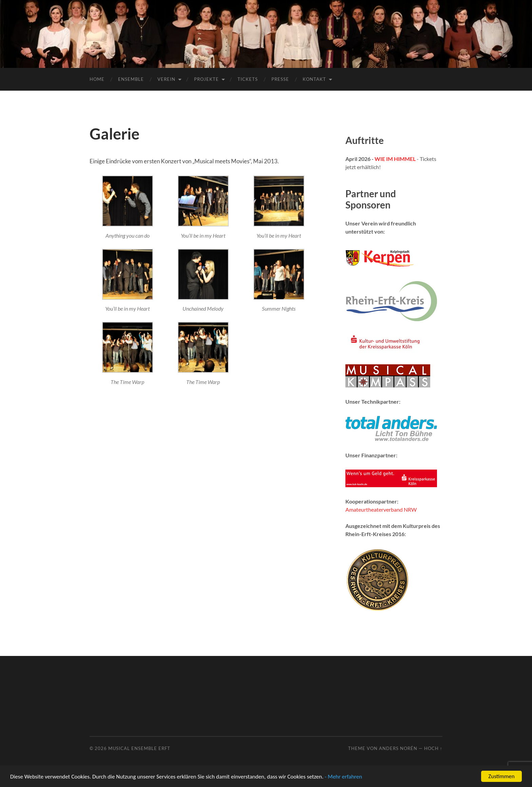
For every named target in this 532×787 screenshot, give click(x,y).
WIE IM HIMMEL (395, 159)
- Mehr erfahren (343, 777)
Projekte (206, 79)
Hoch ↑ (433, 748)
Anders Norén (398, 748)
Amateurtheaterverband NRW (381, 509)
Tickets (248, 79)
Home (97, 79)
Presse (280, 79)
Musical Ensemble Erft (139, 748)
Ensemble (131, 79)
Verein (166, 79)
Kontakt (314, 79)
